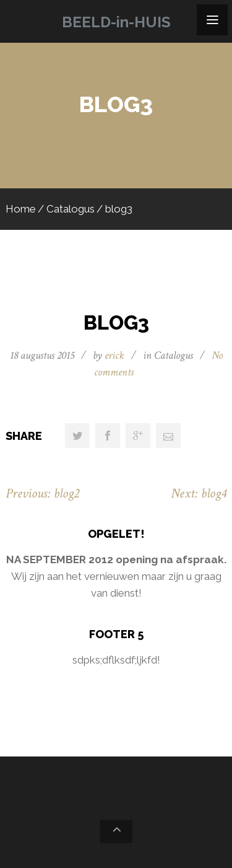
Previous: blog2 (42, 493)
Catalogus (71, 209)
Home (21, 209)
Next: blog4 (199, 493)
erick (114, 355)
